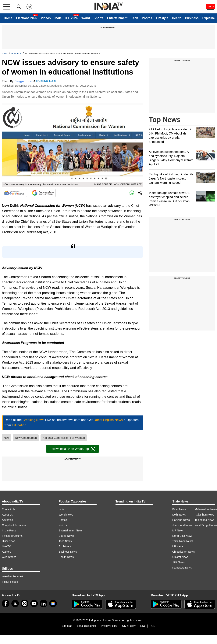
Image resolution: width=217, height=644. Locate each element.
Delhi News (179, 515)
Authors (6, 552)
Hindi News (9, 541)
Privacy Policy (109, 626)
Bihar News (179, 509)
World (86, 18)
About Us (7, 515)
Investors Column (12, 536)
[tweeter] (15, 604)
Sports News (66, 536)
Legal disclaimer (87, 626)
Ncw (7, 438)
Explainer (209, 18)
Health (177, 18)
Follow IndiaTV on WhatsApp (73, 449)
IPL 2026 (71, 18)
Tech (135, 18)
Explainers (65, 546)
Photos (147, 18)
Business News (68, 552)
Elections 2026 (26, 18)
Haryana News (181, 520)
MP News (178, 530)
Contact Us (8, 509)
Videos (46, 18)
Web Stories (9, 557)
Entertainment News (71, 530)
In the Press (9, 530)
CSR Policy (129, 626)
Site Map (67, 626)
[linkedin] (44, 604)
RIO (143, 626)
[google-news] (53, 604)
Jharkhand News (182, 525)
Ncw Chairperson (26, 438)
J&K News (178, 562)
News (5, 54)
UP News (178, 546)
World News (66, 515)
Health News (66, 557)
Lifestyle (162, 18)
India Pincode (10, 582)
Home (8, 18)
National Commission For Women (64, 438)
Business (192, 18)
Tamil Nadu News (183, 541)
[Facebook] (6, 604)
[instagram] (25, 604)
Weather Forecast (12, 576)
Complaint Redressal (14, 525)
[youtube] (34, 604)
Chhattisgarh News (183, 552)
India (58, 18)
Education (16, 54)
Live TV (6, 546)
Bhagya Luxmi (23, 81)
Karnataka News (182, 568)
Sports (99, 18)
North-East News (182, 536)
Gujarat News (180, 557)
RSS (153, 626)
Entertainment (117, 18)
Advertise (7, 520)
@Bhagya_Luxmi (46, 81)
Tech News (65, 541)
